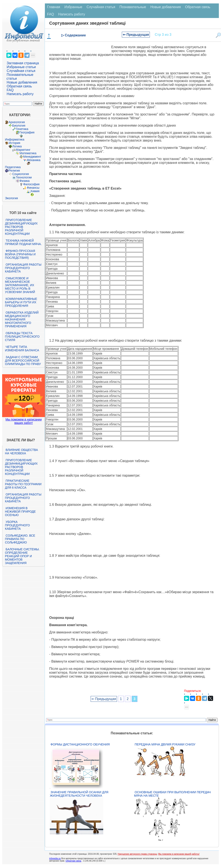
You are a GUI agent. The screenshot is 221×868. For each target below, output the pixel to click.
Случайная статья (21, 71)
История (14, 143)
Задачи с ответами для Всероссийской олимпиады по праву (23, 361)
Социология (21, 174)
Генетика (22, 129)
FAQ (10, 90)
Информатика (15, 139)
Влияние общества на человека (21, 452)
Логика (17, 146)
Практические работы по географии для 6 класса (23, 484)
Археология (17, 122)
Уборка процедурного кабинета (17, 525)
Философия (31, 184)
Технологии (24, 177)
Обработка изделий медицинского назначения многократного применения (22, 319)
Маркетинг (23, 150)
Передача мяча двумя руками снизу (165, 744)
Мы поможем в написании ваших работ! (24, 421)
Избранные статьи (21, 67)
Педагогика (13, 167)
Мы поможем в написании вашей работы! (179, 854)
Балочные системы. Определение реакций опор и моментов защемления (22, 556)
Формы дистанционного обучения (80, 744)
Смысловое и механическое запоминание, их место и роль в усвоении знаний (20, 285)
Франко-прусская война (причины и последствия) (20, 254)
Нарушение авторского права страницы (137, 854)
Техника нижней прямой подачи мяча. (23, 242)
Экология (11, 198)
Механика (34, 160)
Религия (14, 171)
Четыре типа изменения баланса (22, 349)
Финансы (33, 188)
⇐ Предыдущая (136, 35)
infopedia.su (55, 858)
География (27, 132)
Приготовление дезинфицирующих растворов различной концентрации (21, 227)
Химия (35, 191)
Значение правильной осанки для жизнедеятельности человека (79, 794)
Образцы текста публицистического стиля (22, 337)
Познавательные (133, 7)
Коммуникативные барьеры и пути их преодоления (21, 302)
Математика (28, 153)
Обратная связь (19, 86)
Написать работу (20, 94)
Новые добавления (22, 82)
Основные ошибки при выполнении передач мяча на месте (172, 794)
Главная (54, 7)
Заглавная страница (23, 63)
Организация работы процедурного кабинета (23, 268)
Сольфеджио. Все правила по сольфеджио (20, 539)
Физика (24, 181)
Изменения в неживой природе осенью (20, 512)
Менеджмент (32, 157)
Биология (19, 126)
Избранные (73, 7)
